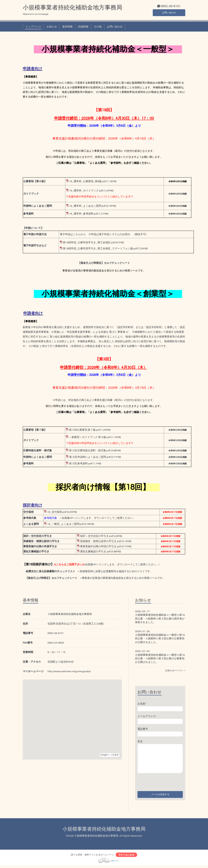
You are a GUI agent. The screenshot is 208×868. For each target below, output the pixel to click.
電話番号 (143, 730)
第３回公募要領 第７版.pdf (85, 431)
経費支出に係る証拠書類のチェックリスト (51, 572)
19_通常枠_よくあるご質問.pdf (87, 207)
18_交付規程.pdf (57, 513)
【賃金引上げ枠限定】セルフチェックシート (104, 264)
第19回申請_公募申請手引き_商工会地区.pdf (89, 243)
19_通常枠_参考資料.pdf (84, 215)
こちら (77, 235)
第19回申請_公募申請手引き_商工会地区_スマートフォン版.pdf (100, 249)
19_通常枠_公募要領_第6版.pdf (88, 182)
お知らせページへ (175, 671)
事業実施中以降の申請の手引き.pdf (101, 547)
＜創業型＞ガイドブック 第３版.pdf (90, 438)
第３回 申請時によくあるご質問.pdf (90, 458)
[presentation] (162, 782)
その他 (98, 27)
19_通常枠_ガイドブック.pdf (86, 191)
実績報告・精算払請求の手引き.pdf (101, 542)
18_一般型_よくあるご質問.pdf (65, 525)
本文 (140, 742)
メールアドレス (147, 717)
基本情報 (67, 27)
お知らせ (52, 27)
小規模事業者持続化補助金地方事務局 (72, 8)
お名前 (142, 704)
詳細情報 (83, 27)
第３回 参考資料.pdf (81, 464)
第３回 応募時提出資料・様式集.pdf (90, 451)
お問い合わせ (169, 13)
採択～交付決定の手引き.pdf (97, 537)
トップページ (33, 27)
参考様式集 (51, 519)
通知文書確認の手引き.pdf (95, 552)
